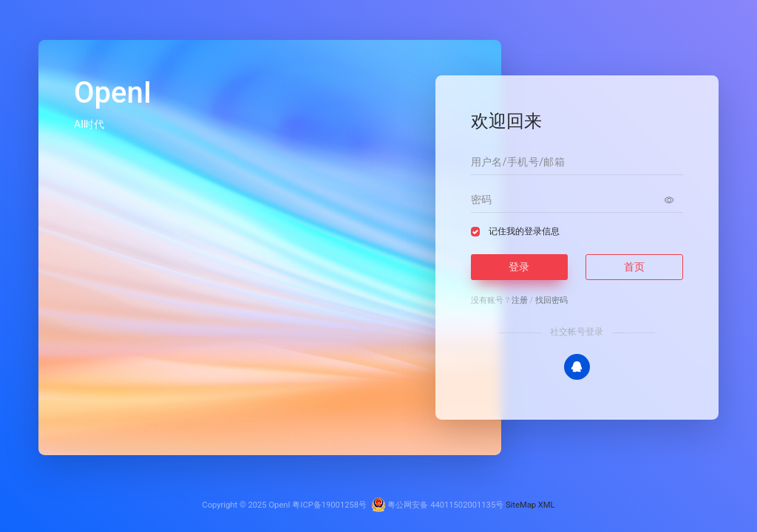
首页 (634, 267)
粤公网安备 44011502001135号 (438, 505)
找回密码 (551, 300)
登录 (519, 267)
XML (547, 505)
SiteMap (521, 505)
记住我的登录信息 (524, 231)
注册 (520, 300)
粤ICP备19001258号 (329, 505)
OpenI (279, 505)
